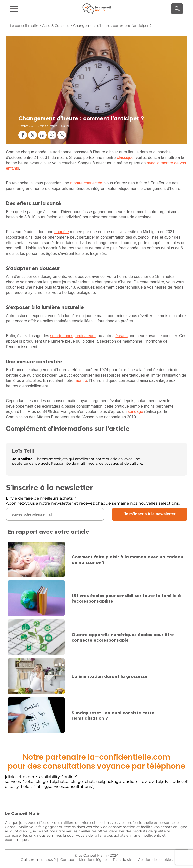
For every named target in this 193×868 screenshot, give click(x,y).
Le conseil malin (24, 26)
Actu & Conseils (56, 26)
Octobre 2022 (27, 126)
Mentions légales (94, 860)
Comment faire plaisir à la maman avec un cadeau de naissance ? (128, 560)
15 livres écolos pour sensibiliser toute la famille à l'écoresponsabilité (126, 598)
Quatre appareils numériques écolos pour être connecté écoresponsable (123, 637)
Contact (67, 860)
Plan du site (123, 860)
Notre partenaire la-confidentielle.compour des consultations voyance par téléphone (96, 762)
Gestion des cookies (155, 860)
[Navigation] (32, 9)
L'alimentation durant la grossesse (110, 676)
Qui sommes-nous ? (38, 860)
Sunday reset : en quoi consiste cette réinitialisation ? (113, 716)
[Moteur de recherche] (177, 9)
